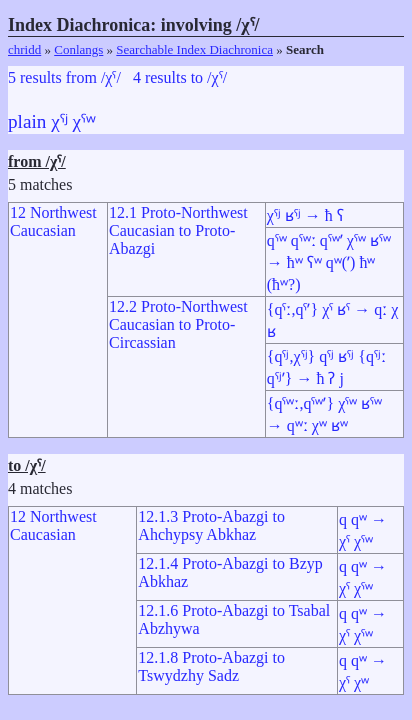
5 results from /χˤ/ (64, 77)
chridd (24, 49)
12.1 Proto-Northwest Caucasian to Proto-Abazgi (178, 230)
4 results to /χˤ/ (180, 77)
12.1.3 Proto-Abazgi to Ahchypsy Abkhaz (211, 525)
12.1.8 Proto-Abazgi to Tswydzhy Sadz (211, 666)
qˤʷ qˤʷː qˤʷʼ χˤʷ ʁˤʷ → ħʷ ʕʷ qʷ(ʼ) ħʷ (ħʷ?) (329, 262)
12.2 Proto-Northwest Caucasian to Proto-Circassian (178, 324)
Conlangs (78, 49)
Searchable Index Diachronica (194, 49)
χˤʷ (85, 121)
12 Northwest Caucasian (53, 221)
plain (27, 121)
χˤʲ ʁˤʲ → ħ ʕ (305, 215)
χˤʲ (59, 121)
